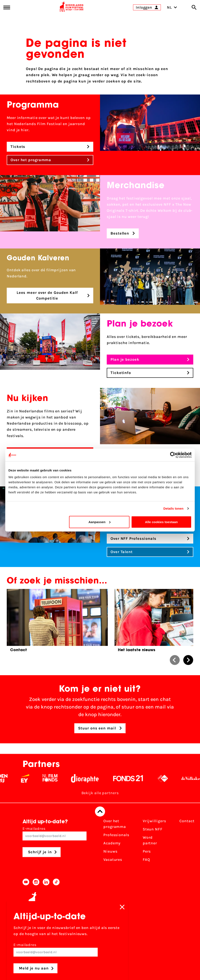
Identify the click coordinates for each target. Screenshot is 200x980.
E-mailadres (55, 833)
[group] (57, 622)
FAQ (146, 860)
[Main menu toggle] (7, 7)
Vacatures (113, 860)
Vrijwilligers (154, 821)
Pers (147, 851)
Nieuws (110, 851)
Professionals (116, 835)
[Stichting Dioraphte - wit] (112, 778)
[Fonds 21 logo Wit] (155, 778)
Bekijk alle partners (100, 793)
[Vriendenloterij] (22, 778)
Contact (187, 821)
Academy (112, 843)
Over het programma (115, 824)
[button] (175, 660)
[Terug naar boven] (100, 811)
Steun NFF (153, 829)
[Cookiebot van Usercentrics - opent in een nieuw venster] (173, 455)
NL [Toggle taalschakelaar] (172, 7)
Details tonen (173, 508)
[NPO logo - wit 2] (190, 778)
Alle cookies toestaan (161, 522)
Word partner (150, 840)
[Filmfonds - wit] (77, 778)
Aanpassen (99, 522)
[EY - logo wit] (52, 778)
